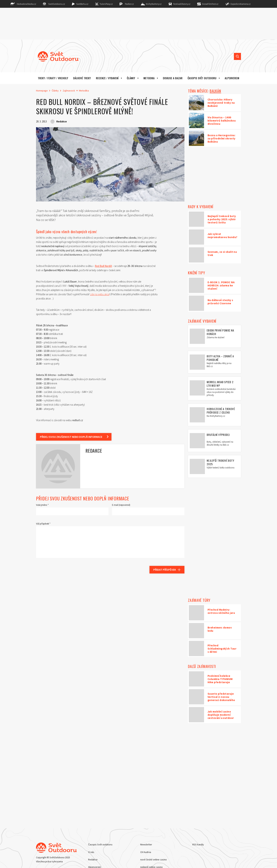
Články (131, 78)
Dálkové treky (82, 78)
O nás (91, 852)
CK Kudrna (146, 852)
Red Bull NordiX (103, 266)
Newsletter (146, 844)
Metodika (149, 78)
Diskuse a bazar (173, 78)
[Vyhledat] (237, 56)
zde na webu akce (100, 294)
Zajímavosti (69, 91)
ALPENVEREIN (232, 78)
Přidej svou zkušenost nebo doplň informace (71, 437)
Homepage (42, 91)
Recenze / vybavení (107, 78)
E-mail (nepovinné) (121, 505)
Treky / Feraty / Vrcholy (53, 78)
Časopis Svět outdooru (202, 78)
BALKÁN (215, 91)
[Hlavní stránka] (55, 56)
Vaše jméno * (42, 505)
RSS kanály (198, 844)
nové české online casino (154, 860)
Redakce (93, 860)
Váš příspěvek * (43, 524)
